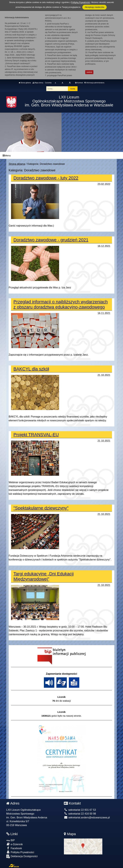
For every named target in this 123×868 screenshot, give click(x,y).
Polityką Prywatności (81, 2)
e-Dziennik (14, 844)
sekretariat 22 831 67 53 (80, 810)
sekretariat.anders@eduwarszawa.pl (87, 818)
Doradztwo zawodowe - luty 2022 (46, 178)
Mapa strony (38, 83)
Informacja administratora (94, 83)
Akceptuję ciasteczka (94, 7)
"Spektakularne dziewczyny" (41, 508)
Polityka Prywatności (20, 852)
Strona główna (25, 83)
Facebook (14, 848)
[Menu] (61, 155)
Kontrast (79, 83)
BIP (10, 840)
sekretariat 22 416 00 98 (80, 814)
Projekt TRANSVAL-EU (36, 435)
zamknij (89, 72)
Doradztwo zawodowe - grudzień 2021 (51, 240)
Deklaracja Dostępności (22, 856)
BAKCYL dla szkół (31, 369)
